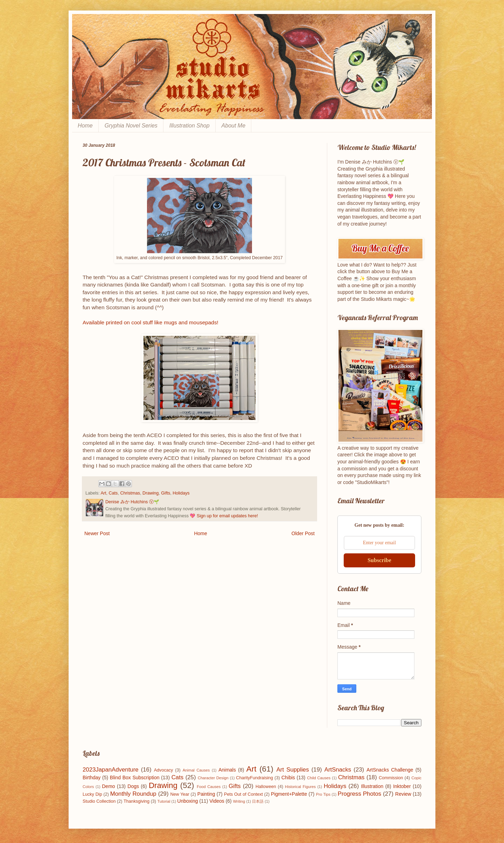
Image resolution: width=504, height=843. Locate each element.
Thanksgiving (136, 801)
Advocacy (164, 770)
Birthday (92, 778)
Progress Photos (359, 794)
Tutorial (164, 801)
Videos (217, 801)
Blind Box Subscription (135, 778)
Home (85, 126)
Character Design (213, 778)
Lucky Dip (92, 794)
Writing (239, 801)
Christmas (130, 493)
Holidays (181, 493)
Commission (391, 778)
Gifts (166, 493)
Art (103, 493)
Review (403, 794)
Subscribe (379, 560)
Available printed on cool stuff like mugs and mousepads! (150, 322)
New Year (180, 794)
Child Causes (319, 778)
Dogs (133, 786)
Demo (108, 786)
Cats (113, 493)
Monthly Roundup (133, 794)
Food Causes (209, 787)
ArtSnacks (338, 770)
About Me (233, 126)
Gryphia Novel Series (131, 126)
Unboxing (187, 801)
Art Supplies (293, 770)
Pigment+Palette (289, 794)
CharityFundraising (254, 778)
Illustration (372, 786)
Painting (206, 794)
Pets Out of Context (243, 794)
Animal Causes (196, 770)
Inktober (402, 786)
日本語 (258, 801)
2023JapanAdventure (111, 770)
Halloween (266, 787)
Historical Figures (300, 787)
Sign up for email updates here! (227, 516)
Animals (227, 770)
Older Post (303, 533)
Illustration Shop (190, 126)
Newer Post (97, 533)
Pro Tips (323, 794)
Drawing (150, 493)
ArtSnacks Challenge (390, 770)
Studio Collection (99, 801)
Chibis (288, 778)
